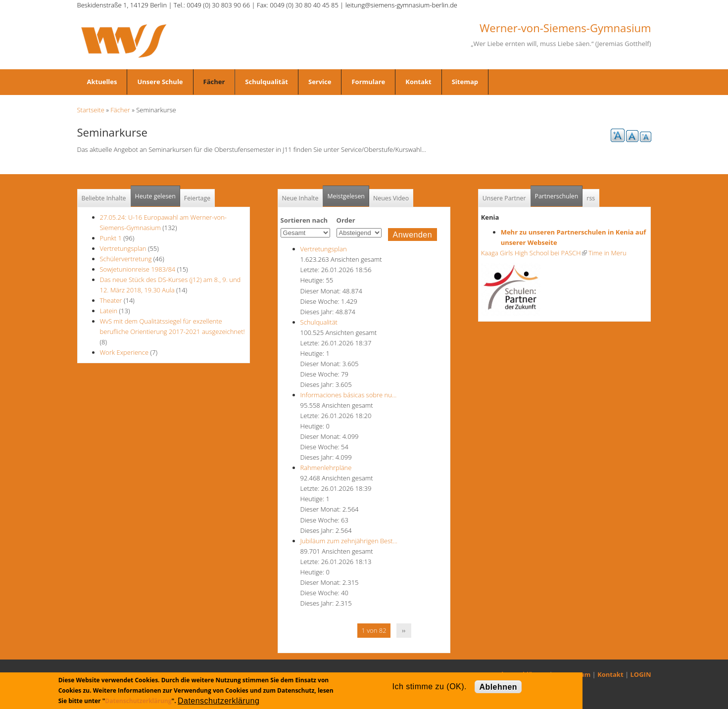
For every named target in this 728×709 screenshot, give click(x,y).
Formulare (368, 82)
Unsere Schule (160, 82)
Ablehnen (498, 687)
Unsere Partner (504, 198)
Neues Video (391, 198)
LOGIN (641, 674)
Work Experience (124, 352)
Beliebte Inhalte (104, 198)
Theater (111, 300)
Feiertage (197, 198)
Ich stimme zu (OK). (430, 686)
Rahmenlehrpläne (326, 468)
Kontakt (418, 82)
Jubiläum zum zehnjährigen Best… (349, 541)
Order (346, 220)
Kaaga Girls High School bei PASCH (534, 253)
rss (591, 198)
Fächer (214, 82)
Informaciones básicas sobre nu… (349, 395)
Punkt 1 (111, 238)
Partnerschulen (559, 193)
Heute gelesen (155, 196)
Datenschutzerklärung (138, 701)
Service (320, 82)
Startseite (91, 110)
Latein (109, 311)
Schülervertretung (126, 259)
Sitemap (465, 82)
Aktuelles (102, 82)
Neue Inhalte (300, 198)
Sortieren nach (304, 220)
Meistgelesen (346, 196)
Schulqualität (267, 82)
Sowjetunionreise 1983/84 (139, 269)
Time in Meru (607, 253)
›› (404, 630)
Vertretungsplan (123, 248)
